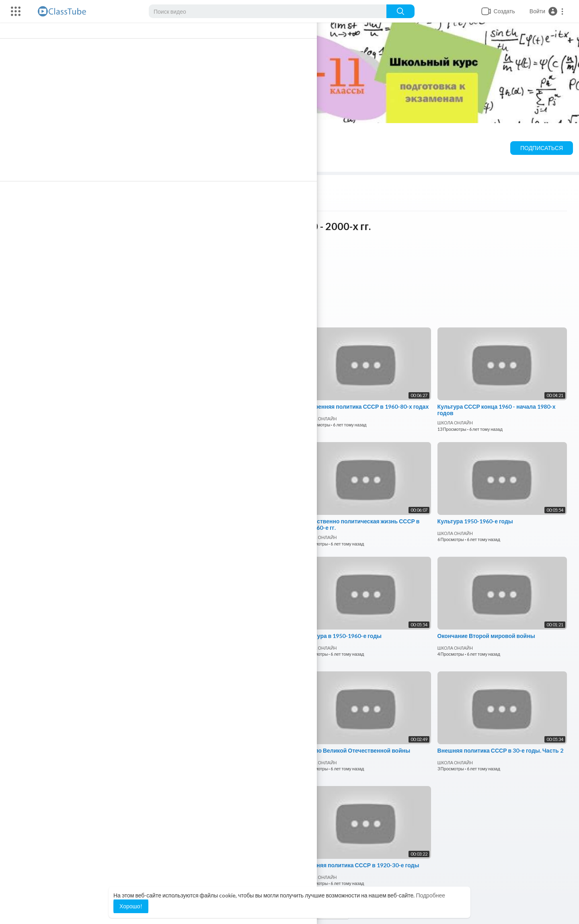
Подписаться (542, 148)
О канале (278, 161)
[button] (547, 11)
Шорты (150, 161)
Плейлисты (103, 161)
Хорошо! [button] (131, 906)
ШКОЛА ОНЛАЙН (118, 136)
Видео (57, 161)
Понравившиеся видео (212, 161)
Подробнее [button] (430, 895)
